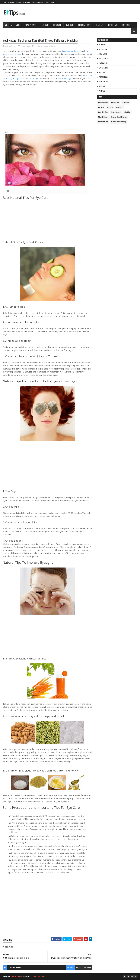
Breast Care (115, 103)
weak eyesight (65, 78)
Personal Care (85, 25)
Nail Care (70, 25)
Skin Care (100, 25)
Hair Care (45, 25)
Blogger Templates (38, 976)
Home (4, 2)
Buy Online (127, 25)
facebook (88, 967)
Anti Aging (102, 45)
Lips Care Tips (103, 68)
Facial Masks (103, 54)
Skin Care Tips (103, 82)
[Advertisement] (44, 109)
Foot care (119, 107)
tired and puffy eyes (72, 51)
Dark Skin (126, 103)
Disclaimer (27, 2)
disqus (79, 967)
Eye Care (38, 46)
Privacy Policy (49, 2)
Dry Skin (101, 107)
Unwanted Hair (103, 122)
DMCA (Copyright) (37, 2)
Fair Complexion (104, 59)
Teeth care (103, 86)
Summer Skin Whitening (119, 117)
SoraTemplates (16, 976)
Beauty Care (30, 25)
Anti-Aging (16, 25)
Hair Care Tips (104, 63)
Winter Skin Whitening (119, 122)
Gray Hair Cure (103, 112)
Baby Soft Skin (103, 103)
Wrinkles (102, 91)
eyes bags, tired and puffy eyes (25, 78)
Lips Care (57, 25)
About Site (11, 2)
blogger (70, 967)
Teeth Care (113, 25)
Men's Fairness (116, 112)
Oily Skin (127, 112)
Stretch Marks (103, 117)
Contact (19, 2)
